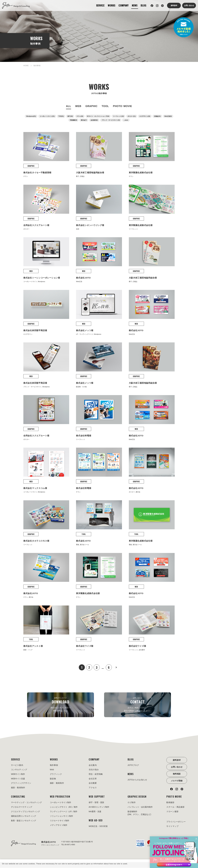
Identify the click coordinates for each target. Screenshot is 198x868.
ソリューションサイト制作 (61, 816)
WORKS (112, 5)
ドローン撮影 (172, 812)
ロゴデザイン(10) (145, 116)
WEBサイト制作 (18, 774)
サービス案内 (17, 765)
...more (126, 120)
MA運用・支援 (95, 812)
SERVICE (100, 5)
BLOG (143, 5)
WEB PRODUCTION (60, 797)
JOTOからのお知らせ (137, 780)
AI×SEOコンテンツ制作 (99, 807)
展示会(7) (84, 120)
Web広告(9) (168, 116)
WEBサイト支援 (18, 779)
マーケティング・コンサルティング (26, 803)
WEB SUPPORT (97, 797)
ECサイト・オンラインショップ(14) (98, 116)
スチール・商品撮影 (175, 807)
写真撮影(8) (73, 120)
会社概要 (93, 783)
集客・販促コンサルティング (24, 821)
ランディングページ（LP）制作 (64, 812)
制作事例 (54, 765)
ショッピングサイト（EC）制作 (64, 807)
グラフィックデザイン (21, 783)
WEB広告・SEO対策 (98, 826)
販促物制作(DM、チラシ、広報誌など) (139, 813)
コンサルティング (19, 770)
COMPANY (124, 5)
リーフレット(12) (118, 116)
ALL (69, 106)
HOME (26, 66)
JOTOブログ (133, 765)
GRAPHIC (91, 106)
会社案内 (93, 765)
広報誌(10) (157, 116)
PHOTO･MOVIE (123, 106)
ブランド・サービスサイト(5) (111, 120)
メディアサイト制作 (59, 825)
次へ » (116, 667)
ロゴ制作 (132, 803)
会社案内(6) (94, 120)
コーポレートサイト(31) (47, 116)
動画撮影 (170, 803)
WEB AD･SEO (96, 821)
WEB (78, 106)
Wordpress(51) (31, 116)
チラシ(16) (80, 116)
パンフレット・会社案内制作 (140, 807)
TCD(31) (61, 116)
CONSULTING (18, 797)
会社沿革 (93, 779)
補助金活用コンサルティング (24, 816)
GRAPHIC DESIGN (137, 797)
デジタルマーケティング (22, 807)
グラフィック (56, 774)
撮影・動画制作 (18, 788)
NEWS (135, 5)
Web (52, 770)
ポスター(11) (132, 116)
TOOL (105, 106)
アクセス (93, 788)
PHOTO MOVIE (174, 797)
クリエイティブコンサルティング (25, 812)
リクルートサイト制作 (60, 821)
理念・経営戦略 (96, 774)
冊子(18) (70, 116)
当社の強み (94, 770)
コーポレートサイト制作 (61, 803)
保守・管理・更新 (96, 803)
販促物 (53, 779)
